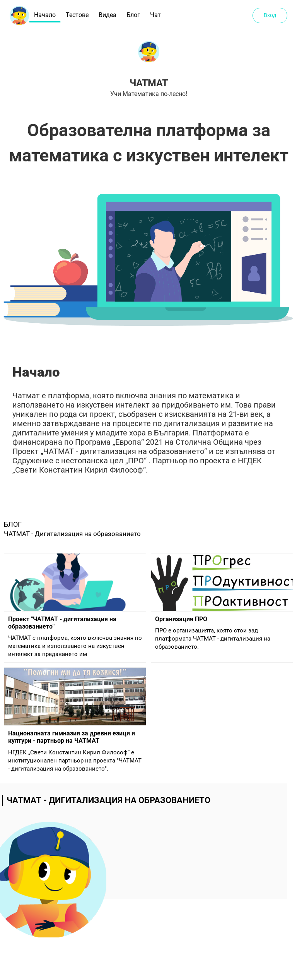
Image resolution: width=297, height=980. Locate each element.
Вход (270, 15)
